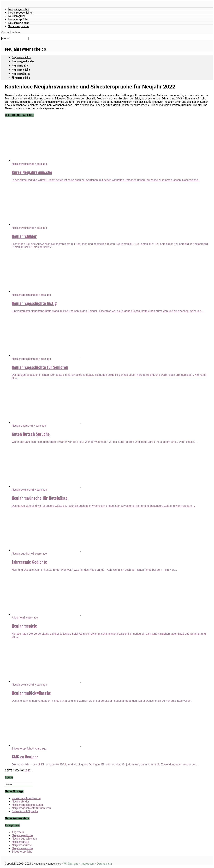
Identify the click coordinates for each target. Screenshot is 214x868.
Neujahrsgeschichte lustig (27, 805)
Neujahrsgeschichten (21, 13)
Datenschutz (104, 864)
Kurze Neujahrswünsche (26, 798)
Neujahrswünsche (19, 23)
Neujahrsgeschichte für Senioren (31, 808)
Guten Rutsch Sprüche (25, 811)
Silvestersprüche (18, 26)
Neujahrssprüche (18, 19)
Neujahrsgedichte (19, 9)
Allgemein (18, 832)
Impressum (88, 864)
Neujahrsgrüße (17, 16)
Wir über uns (71, 864)
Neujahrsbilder (20, 802)
